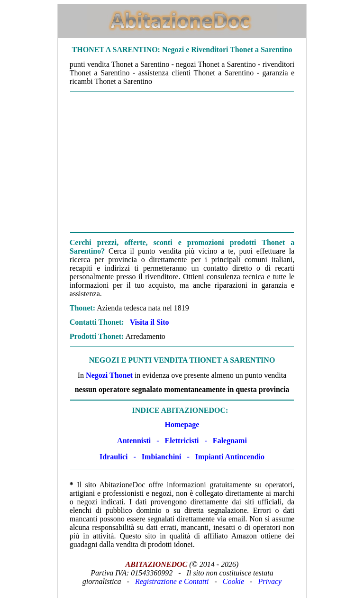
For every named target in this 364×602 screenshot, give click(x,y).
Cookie (233, 581)
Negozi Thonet (109, 375)
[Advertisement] (182, 162)
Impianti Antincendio (230, 457)
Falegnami (230, 441)
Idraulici (114, 457)
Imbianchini (162, 457)
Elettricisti (182, 441)
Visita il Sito (150, 322)
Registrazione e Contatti (172, 581)
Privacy (270, 581)
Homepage (182, 424)
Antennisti (134, 441)
